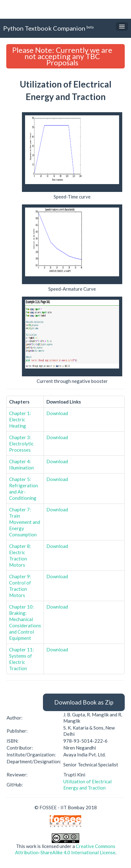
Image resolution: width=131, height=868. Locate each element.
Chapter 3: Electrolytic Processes (21, 444)
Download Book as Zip (84, 702)
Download (57, 413)
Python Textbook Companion (48, 28)
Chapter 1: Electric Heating (20, 419)
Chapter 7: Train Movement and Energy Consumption (25, 522)
